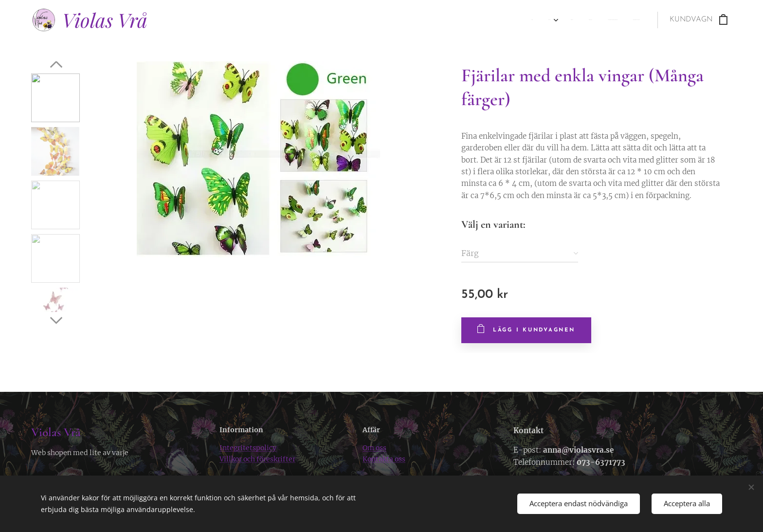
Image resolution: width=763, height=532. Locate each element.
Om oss (374, 448)
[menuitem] (560, 20)
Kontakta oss (384, 459)
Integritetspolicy (248, 448)
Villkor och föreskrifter (257, 459)
